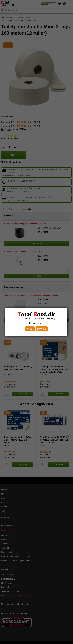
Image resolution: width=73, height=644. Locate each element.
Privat (30, 329)
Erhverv (42, 329)
